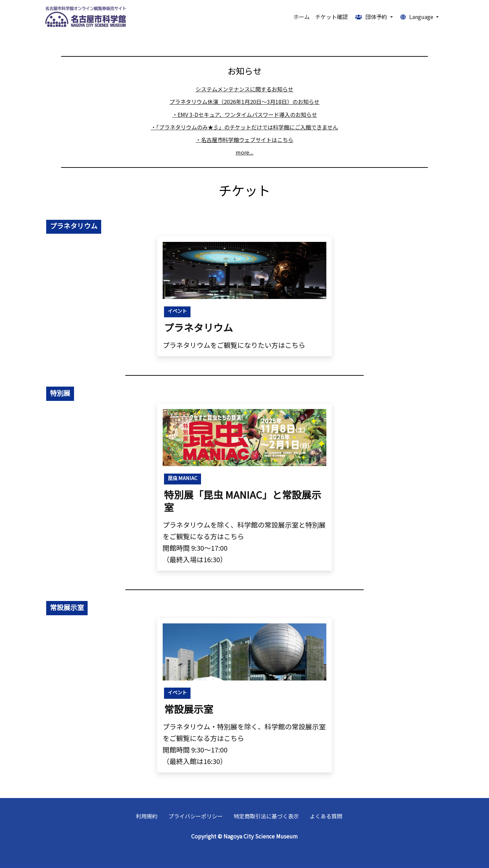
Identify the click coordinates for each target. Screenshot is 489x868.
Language (418, 17)
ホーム (302, 17)
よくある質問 (326, 816)
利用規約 (147, 816)
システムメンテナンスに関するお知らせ (244, 89)
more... (244, 152)
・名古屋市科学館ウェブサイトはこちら (244, 140)
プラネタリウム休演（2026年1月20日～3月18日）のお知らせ (244, 102)
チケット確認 (331, 17)
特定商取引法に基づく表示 (266, 816)
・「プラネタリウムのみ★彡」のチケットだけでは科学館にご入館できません (244, 127)
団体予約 (372, 17)
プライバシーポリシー (196, 816)
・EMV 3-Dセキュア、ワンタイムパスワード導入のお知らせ (245, 114)
